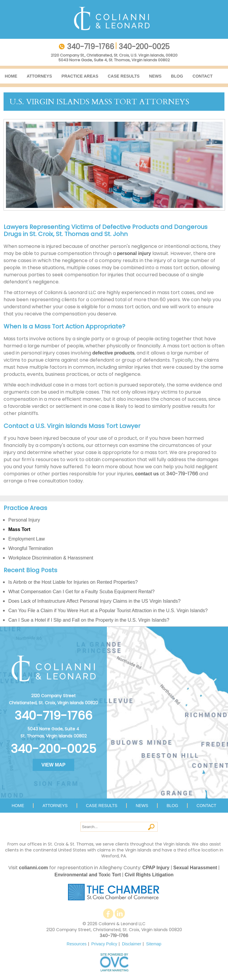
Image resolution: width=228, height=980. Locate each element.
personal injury (134, 253)
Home (11, 76)
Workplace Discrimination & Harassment (51, 558)
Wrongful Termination (31, 548)
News (155, 76)
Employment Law (27, 539)
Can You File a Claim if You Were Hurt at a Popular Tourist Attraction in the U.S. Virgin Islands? (108, 611)
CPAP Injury (156, 868)
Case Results (124, 76)
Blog (177, 76)
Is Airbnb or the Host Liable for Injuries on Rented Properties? (73, 582)
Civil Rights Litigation (149, 875)
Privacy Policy (104, 944)
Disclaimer (132, 944)
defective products (113, 353)
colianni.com (34, 868)
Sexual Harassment (195, 868)
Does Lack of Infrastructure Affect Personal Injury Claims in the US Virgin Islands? (94, 601)
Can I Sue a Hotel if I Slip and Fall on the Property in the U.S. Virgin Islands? (89, 620)
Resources (77, 944)
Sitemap (154, 944)
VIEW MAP (54, 765)
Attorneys (39, 76)
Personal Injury (24, 520)
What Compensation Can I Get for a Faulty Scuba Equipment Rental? (81, 592)
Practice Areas (80, 76)
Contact (203, 76)
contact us (147, 474)
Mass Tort (19, 529)
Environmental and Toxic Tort (88, 875)
